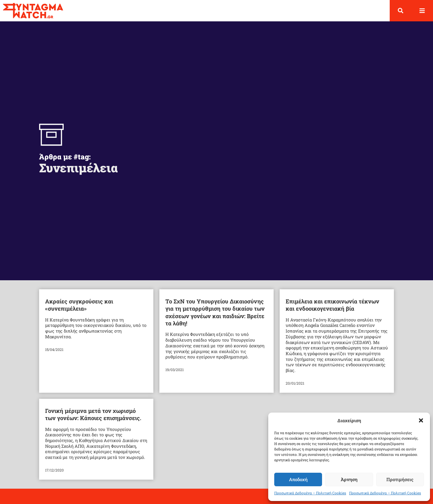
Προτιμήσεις (400, 479)
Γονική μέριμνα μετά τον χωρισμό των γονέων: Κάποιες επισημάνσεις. (93, 419)
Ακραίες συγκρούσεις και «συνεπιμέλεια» (79, 310)
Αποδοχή (298, 479)
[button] (421, 420)
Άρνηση (349, 479)
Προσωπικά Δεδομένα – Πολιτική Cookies (310, 493)
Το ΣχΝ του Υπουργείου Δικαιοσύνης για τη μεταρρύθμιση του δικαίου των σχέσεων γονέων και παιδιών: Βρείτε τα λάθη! (215, 317)
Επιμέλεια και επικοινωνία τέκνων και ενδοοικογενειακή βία (332, 310)
